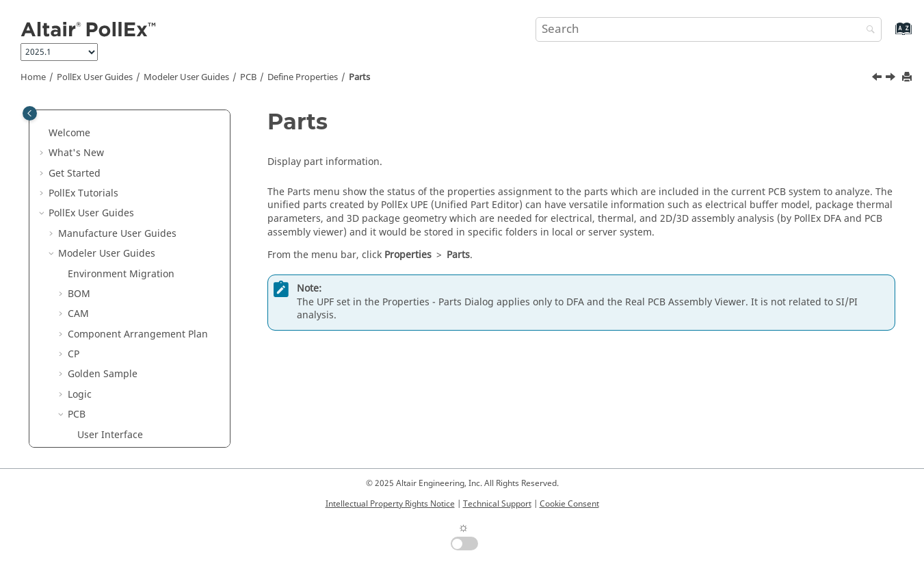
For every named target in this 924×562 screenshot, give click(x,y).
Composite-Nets (123, 226)
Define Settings (113, 145)
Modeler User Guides (186, 77)
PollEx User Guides (95, 77)
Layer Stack (113, 347)
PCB (248, 77)
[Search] (867, 30)
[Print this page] (908, 78)
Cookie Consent (569, 504)
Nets (97, 206)
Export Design (109, 126)
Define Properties (303, 77)
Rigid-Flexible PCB (128, 367)
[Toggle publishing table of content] (30, 113)
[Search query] (709, 29)
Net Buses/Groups (129, 266)
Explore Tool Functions (129, 387)
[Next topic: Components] (892, 79)
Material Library (123, 327)
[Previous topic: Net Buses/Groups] (878, 79)
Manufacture (107, 427)
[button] (72, 126)
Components (116, 306)
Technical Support (497, 504)
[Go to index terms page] (889, 35)
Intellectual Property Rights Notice (390, 504)
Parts (359, 77)
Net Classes (114, 246)
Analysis (96, 407)
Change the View (116, 165)
